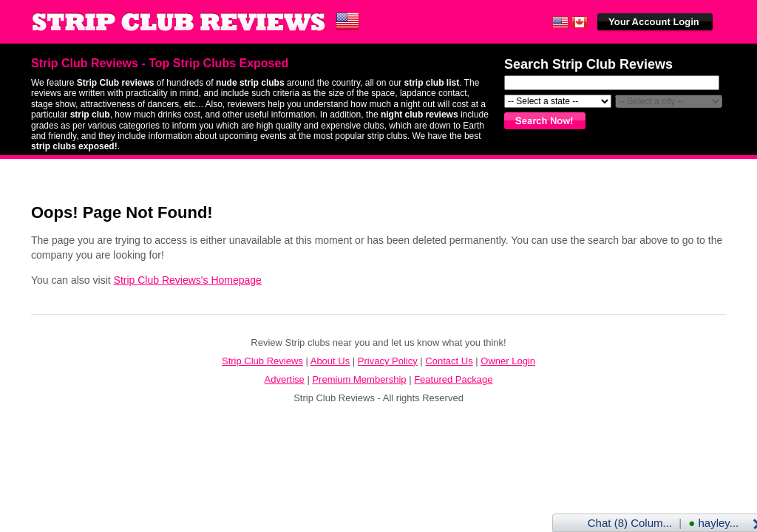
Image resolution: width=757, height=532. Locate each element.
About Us (330, 361)
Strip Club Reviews (262, 361)
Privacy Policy (388, 361)
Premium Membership (359, 379)
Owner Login (508, 361)
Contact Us (449, 361)
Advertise (285, 379)
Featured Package (453, 379)
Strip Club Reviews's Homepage (188, 280)
